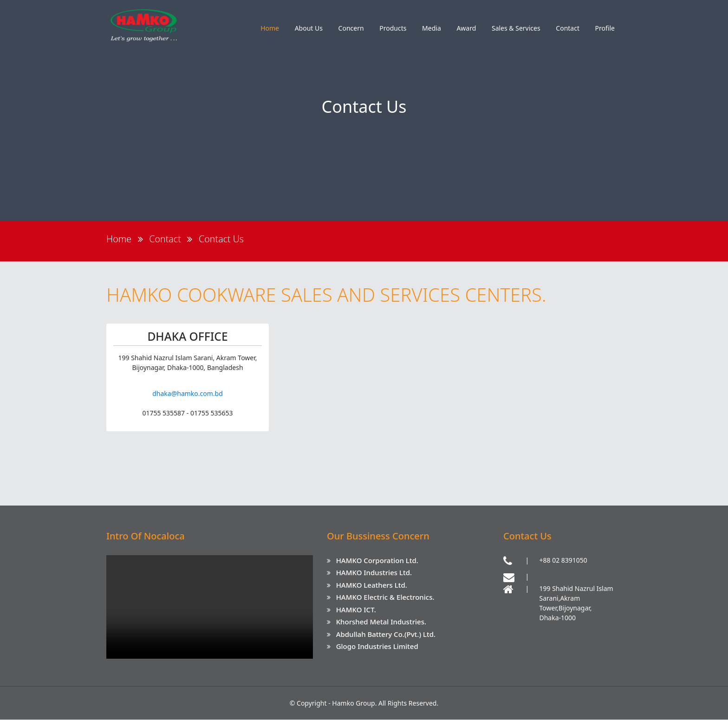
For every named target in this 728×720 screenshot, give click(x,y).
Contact (568, 28)
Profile (605, 28)
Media (432, 28)
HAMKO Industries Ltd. (374, 573)
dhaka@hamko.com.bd (188, 394)
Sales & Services (516, 28)
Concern (351, 28)
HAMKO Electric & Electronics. (385, 597)
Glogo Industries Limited (377, 647)
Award (466, 28)
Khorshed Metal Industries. (381, 622)
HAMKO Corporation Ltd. (377, 561)
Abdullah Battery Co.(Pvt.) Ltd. (386, 635)
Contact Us (223, 239)
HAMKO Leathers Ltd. (372, 585)
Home (270, 28)
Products (393, 28)
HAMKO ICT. (356, 610)
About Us (309, 28)
